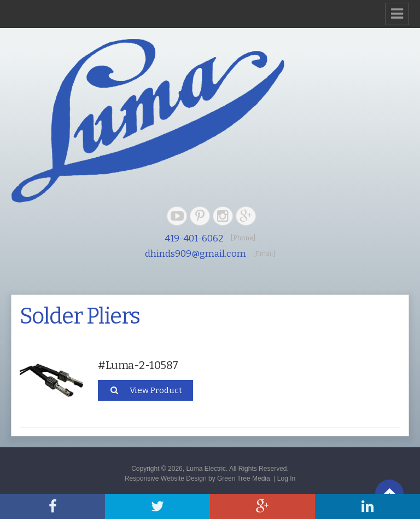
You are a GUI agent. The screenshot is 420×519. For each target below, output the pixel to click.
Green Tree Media (244, 478)
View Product (145, 390)
